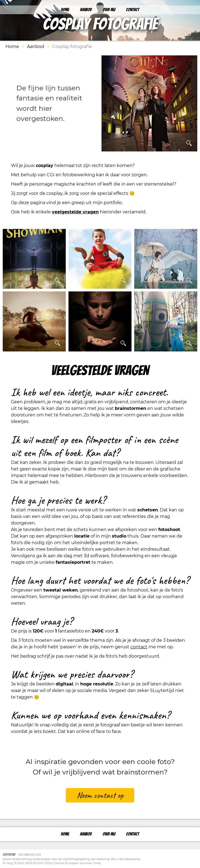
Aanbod (86, 10)
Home (65, 10)
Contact (133, 10)
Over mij (109, 10)
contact (139, 647)
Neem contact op (100, 795)
